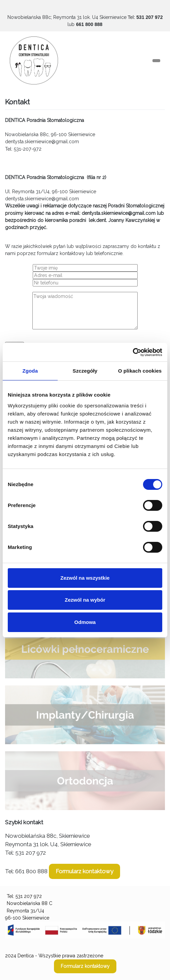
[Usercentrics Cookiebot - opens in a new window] (133, 352)
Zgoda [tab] (30, 371)
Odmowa (85, 622)
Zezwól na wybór (85, 600)
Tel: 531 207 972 (25, 853)
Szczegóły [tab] (85, 371)
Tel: (145, 17)
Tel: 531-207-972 (23, 149)
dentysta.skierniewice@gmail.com (42, 142)
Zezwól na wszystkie (85, 578)
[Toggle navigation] (156, 61)
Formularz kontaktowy (84, 871)
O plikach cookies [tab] (140, 371)
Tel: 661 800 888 (26, 871)
